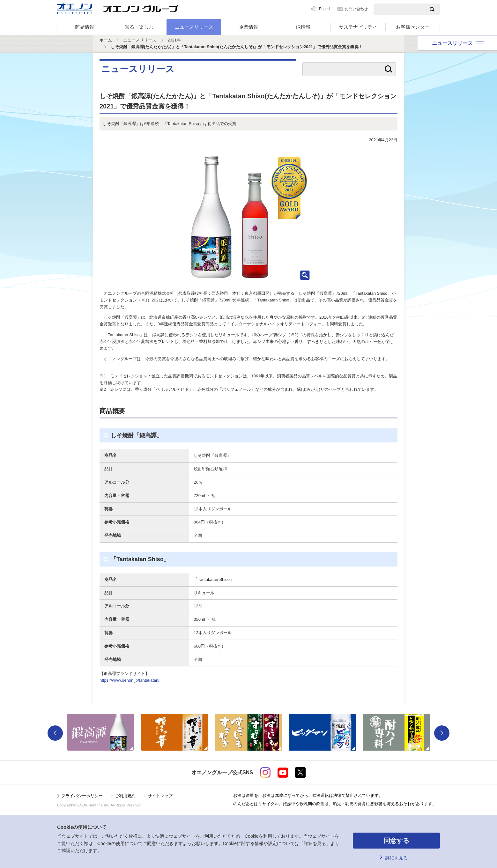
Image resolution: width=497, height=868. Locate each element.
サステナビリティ (358, 27)
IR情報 (303, 27)
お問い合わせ (356, 9)
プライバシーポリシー (82, 796)
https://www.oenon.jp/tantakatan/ (130, 680)
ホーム (106, 40)
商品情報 (85, 27)
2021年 (174, 40)
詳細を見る (397, 858)
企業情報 (248, 27)
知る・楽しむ (139, 27)
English (325, 9)
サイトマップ (160, 796)
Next (442, 733)
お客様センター (413, 27)
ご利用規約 (125, 796)
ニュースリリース (194, 27)
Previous (55, 733)
